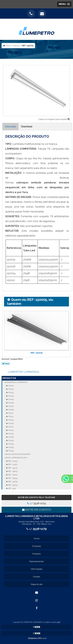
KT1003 (11, 393)
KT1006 (11, 403)
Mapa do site (37, 584)
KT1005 (11, 399)
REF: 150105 (37, 353)
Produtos (9, 378)
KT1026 (11, 437)
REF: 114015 (13, 461)
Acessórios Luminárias (16, 382)
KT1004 (11, 396)
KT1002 (11, 389)
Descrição (11, 127)
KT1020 (11, 423)
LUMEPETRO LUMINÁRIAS (24, 372)
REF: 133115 (12, 468)
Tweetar (6, 363)
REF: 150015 (13, 478)
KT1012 (11, 417)
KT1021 (11, 427)
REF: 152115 (13, 485)
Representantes (36, 561)
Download (27, 127)
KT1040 (11, 451)
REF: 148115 (13, 471)
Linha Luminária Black (16, 458)
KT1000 (11, 386)
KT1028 (11, 440)
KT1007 (11, 406)
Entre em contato (37, 510)
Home (37, 539)
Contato (36, 577)
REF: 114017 (13, 464)
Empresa (37, 546)
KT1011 (11, 413)
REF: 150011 (13, 475)
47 (36, 503)
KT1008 (11, 410)
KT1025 (11, 434)
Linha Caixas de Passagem (17, 454)
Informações (37, 569)
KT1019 (11, 420)
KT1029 (11, 444)
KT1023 (11, 430)
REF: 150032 (13, 482)
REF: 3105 (12, 488)
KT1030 (11, 447)
